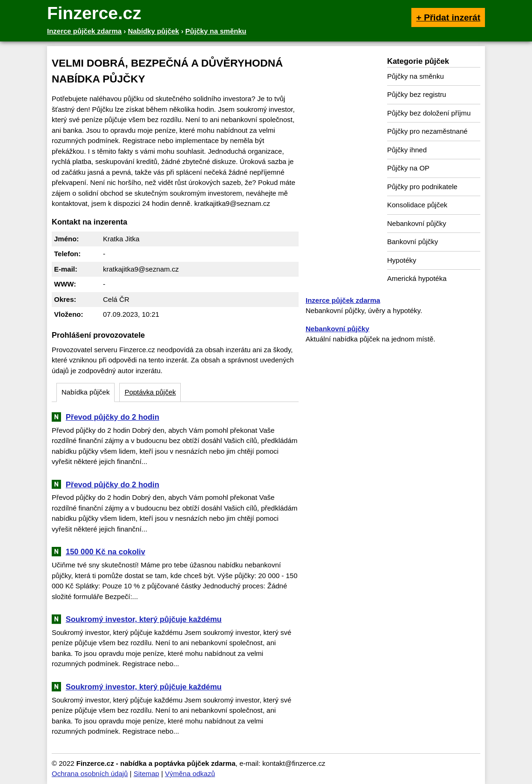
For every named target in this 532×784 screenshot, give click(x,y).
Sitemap (147, 774)
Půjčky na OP (408, 168)
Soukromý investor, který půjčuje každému (144, 619)
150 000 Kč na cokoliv (106, 552)
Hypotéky (402, 260)
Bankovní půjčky (413, 242)
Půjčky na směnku (416, 76)
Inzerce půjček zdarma (343, 300)
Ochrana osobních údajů (90, 774)
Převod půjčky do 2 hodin (113, 417)
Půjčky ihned (407, 150)
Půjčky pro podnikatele (422, 187)
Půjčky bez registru (417, 94)
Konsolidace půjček (417, 205)
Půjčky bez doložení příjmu (429, 113)
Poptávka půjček (150, 392)
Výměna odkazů (190, 774)
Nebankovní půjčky (417, 223)
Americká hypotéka (417, 278)
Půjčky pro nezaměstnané (427, 131)
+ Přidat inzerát (448, 17)
